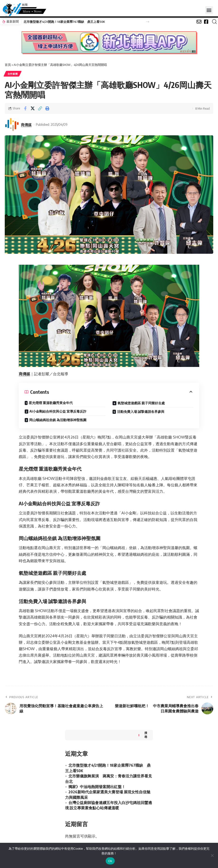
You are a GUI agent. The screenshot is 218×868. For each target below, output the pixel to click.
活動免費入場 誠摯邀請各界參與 (141, 412)
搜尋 (146, 735)
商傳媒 (26, 125)
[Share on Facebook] (25, 108)
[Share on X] (33, 108)
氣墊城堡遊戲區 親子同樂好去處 (141, 403)
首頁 (8, 65)
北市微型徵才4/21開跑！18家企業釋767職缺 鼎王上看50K (64, 22)
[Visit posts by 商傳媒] (12, 125)
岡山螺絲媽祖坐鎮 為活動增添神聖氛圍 (58, 420)
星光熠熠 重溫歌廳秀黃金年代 (51, 403)
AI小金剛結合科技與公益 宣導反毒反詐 (58, 412)
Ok (110, 861)
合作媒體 (13, 74)
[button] (209, 10)
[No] (212, 855)
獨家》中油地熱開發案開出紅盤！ (97, 787)
